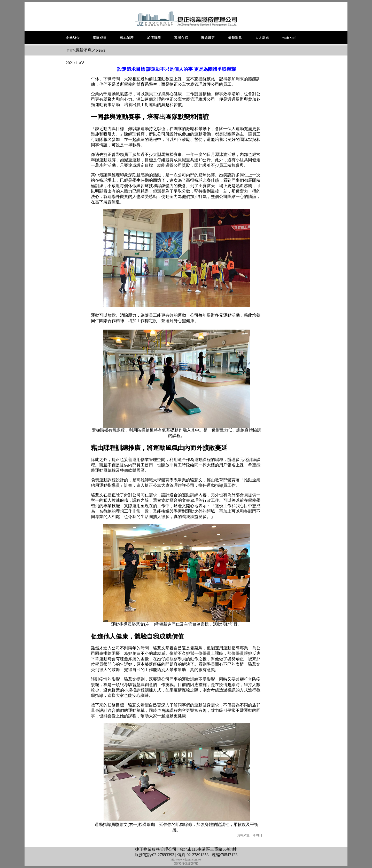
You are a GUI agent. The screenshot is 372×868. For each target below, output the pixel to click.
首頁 (70, 51)
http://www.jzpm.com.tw (186, 859)
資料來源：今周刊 (250, 835)
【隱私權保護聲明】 (186, 864)
